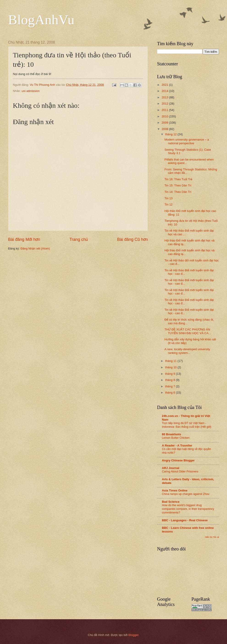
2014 (165, 91)
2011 (165, 110)
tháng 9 (170, 374)
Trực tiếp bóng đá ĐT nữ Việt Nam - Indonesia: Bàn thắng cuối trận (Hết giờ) (187, 425)
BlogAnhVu (41, 20)
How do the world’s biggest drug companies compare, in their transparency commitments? (188, 509)
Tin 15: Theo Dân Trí (178, 185)
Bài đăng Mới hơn (24, 239)
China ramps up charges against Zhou (186, 494)
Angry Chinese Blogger (178, 460)
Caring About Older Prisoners (180, 472)
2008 (165, 129)
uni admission (31, 91)
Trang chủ (79, 239)
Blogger (133, 635)
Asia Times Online (175, 490)
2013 (165, 97)
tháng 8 (170, 380)
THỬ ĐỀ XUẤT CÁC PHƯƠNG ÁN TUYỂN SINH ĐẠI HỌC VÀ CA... (188, 331)
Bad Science (171, 502)
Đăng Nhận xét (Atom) (35, 248)
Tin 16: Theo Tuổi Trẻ (178, 179)
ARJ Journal (171, 468)
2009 (165, 123)
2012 (165, 104)
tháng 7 (170, 386)
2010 (165, 116)
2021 (165, 85)
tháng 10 (171, 367)
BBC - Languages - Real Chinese (185, 520)
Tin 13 (168, 198)
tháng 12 (171, 134)
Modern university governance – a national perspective (187, 141)
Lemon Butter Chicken (176, 438)
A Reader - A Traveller (177, 446)
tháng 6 (170, 393)
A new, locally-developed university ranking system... (187, 351)
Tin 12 (168, 204)
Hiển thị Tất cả (212, 537)
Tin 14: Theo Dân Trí (178, 192)
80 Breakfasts (172, 434)
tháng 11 (171, 361)
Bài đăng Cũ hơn (133, 239)
